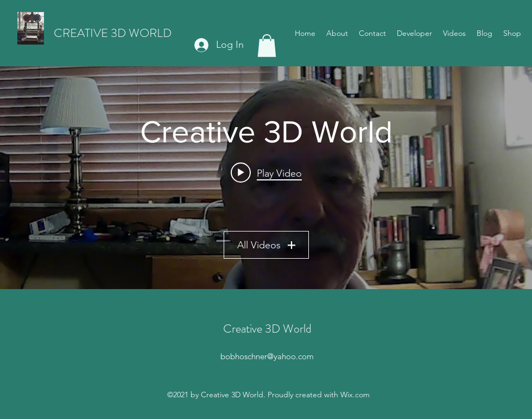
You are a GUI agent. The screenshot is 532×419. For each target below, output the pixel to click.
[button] (267, 46)
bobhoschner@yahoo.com (267, 356)
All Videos (266, 245)
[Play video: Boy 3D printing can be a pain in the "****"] (266, 172)
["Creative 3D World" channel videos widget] (266, 178)
